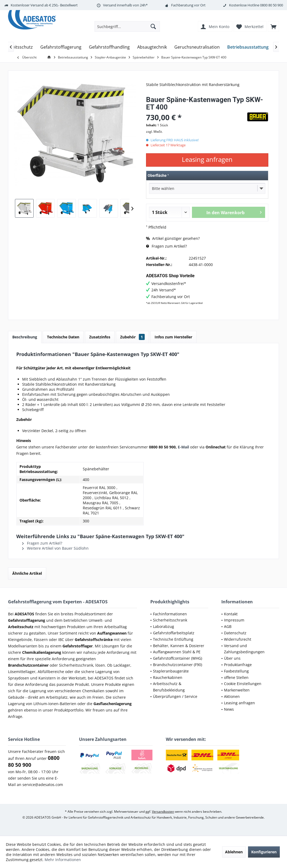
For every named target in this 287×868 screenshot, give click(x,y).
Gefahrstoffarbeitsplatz (174, 633)
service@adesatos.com (43, 785)
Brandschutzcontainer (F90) (178, 665)
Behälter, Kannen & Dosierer (179, 646)
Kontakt (231, 614)
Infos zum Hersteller (173, 337)
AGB (228, 626)
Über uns (232, 658)
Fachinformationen (170, 614)
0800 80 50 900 (272, 5)
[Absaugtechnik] (152, 47)
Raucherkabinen (168, 677)
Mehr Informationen (63, 860)
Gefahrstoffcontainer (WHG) (178, 658)
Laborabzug (164, 626)
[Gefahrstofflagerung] (61, 47)
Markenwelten (237, 690)
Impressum (234, 620)
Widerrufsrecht (238, 639)
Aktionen (232, 696)
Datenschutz (235, 633)
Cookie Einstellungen (243, 684)
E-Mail (183, 447)
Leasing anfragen (239, 703)
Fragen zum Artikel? (166, 246)
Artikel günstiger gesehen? (173, 238)
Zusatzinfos (100, 337)
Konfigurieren (264, 852)
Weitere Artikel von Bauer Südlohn (55, 548)
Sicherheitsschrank (170, 620)
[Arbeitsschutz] (19, 47)
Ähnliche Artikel (27, 573)
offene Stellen (236, 677)
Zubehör (132, 337)
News (229, 709)
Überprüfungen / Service (175, 696)
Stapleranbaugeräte (171, 671)
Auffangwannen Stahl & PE (177, 652)
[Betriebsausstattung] (248, 47)
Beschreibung (25, 337)
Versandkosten (163, 812)
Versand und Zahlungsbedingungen (244, 649)
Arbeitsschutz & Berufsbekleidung (169, 687)
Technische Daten (63, 337)
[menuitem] (273, 26)
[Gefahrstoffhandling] (109, 47)
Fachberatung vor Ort (188, 5)
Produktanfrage (238, 665)
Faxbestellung (236, 671)
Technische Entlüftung (173, 639)
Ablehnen (234, 852)
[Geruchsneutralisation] (197, 47)
